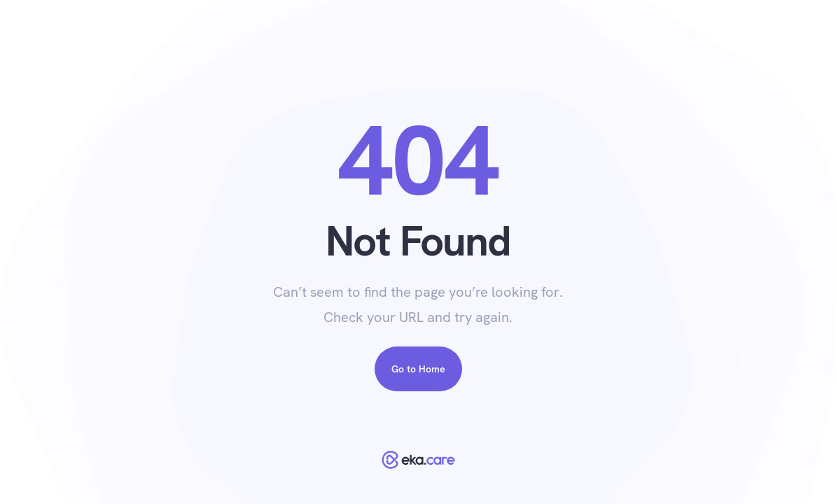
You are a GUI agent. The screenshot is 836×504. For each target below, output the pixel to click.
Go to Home (418, 369)
